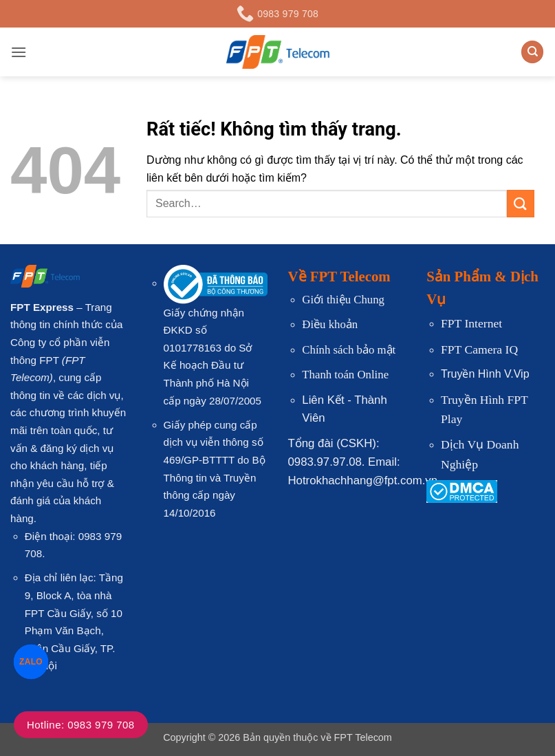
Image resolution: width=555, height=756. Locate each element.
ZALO (31, 661)
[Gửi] (521, 203)
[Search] (532, 52)
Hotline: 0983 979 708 (81, 725)
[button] (19, 52)
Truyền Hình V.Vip (485, 374)
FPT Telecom (363, 737)
